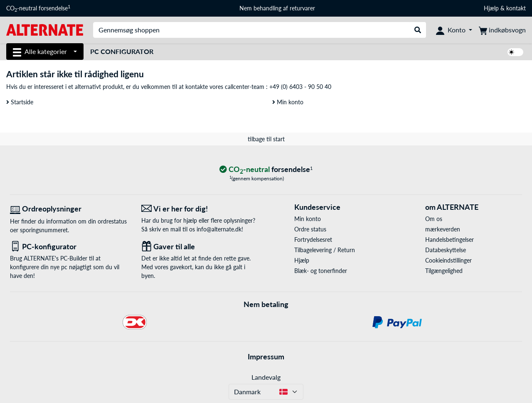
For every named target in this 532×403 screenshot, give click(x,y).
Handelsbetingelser (449, 240)
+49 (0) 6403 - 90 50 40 (300, 87)
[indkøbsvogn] (502, 30)
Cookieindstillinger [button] (448, 260)
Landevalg (266, 377)
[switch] (515, 52)
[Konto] (454, 30)
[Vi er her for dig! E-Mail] (201, 209)
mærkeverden (443, 229)
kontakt (516, 8)
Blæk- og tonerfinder (321, 271)
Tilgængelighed (444, 271)
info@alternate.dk (219, 229)
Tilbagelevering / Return (325, 250)
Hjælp (491, 8)
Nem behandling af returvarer (277, 8)
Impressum (266, 356)
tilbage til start (266, 139)
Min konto (288, 102)
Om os (434, 219)
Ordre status (310, 229)
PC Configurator (122, 51)
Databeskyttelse (446, 250)
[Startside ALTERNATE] (45, 29)
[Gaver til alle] (201, 247)
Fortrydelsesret (313, 240)
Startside (20, 102)
